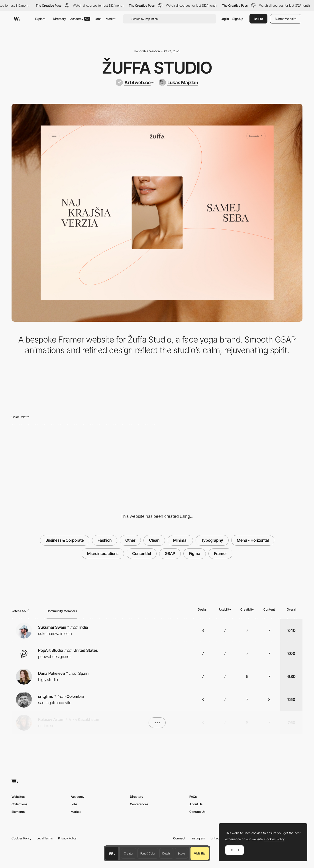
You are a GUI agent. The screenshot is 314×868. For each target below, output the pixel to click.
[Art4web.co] (135, 82)
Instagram (198, 838)
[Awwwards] (17, 19)
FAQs (193, 797)
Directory (59, 19)
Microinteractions (103, 554)
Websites (18, 797)
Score (181, 853)
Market (111, 19)
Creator (129, 853)
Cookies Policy (21, 838)
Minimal (180, 540)
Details (166, 853)
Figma (195, 554)
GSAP (170, 554)
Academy (80, 19)
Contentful (142, 554)
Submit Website (286, 19)
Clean (154, 540)
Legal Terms (45, 838)
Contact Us (197, 812)
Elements (18, 812)
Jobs (98, 19)
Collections (19, 804)
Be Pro (258, 19)
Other (130, 540)
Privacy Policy (67, 838)
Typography (212, 540)
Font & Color (148, 853)
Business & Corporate (65, 540)
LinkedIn (216, 838)
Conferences (139, 804)
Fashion (105, 540)
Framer (220, 554)
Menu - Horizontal (253, 540)
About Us (196, 804)
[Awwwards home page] (112, 853)
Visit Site (200, 853)
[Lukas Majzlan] (179, 82)
